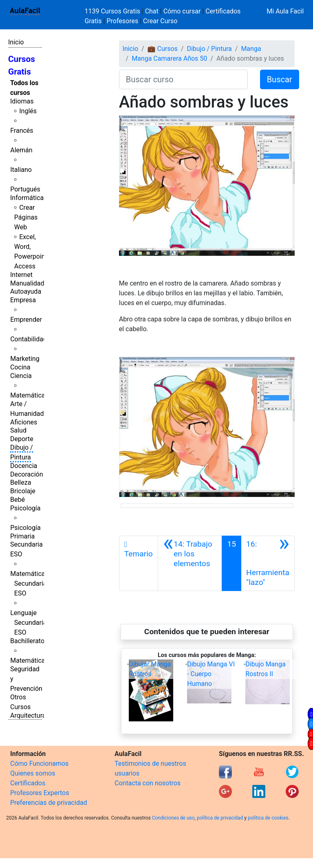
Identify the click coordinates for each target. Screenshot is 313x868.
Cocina (20, 367)
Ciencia (21, 376)
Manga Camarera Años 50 (169, 58)
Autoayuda (26, 291)
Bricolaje (23, 491)
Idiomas (22, 101)
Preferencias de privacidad (49, 803)
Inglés (28, 111)
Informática (27, 198)
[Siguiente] (268, 563)
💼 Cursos (163, 49)
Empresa (23, 300)
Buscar (280, 79)
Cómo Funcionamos (39, 764)
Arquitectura (28, 715)
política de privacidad (220, 818)
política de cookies (268, 818)
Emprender (26, 320)
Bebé (18, 500)
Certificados (28, 783)
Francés (22, 131)
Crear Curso (160, 21)
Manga (251, 49)
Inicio (16, 42)
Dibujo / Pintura (209, 49)
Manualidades (31, 283)
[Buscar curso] (183, 79)
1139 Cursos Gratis (113, 11)
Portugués (25, 189)
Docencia (24, 466)
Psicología (25, 508)
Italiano (21, 170)
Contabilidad (29, 339)
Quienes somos (33, 773)
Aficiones (24, 422)
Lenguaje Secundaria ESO (28, 623)
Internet (21, 275)
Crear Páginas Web (26, 217)
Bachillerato (27, 641)
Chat (152, 11)
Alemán (21, 150)
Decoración (27, 474)
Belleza (21, 482)
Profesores (122, 21)
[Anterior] (190, 563)
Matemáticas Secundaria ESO (29, 583)
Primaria (22, 536)
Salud (18, 430)
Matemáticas (29, 395)
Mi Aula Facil (285, 11)
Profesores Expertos (40, 793)
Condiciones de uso (173, 818)
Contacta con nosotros (148, 783)
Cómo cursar (182, 11)
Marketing (25, 359)
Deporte (22, 439)
